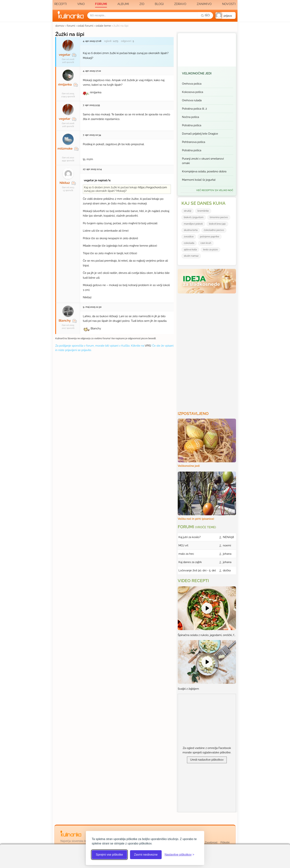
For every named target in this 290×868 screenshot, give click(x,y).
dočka (227, 570)
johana (227, 554)
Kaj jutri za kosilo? (190, 537)
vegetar (65, 55)
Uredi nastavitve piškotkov (207, 760)
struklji (188, 211)
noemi (227, 545)
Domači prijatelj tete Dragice (200, 134)
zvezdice (189, 237)
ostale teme (103, 26)
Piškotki (225, 842)
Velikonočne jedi (197, 73)
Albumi (123, 4)
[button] (225, 15)
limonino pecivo (219, 217)
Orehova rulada (192, 100)
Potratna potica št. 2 (194, 109)
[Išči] (205, 15)
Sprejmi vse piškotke (109, 855)
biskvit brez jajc (217, 224)
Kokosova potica (193, 92)
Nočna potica (190, 117)
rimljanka (65, 84)
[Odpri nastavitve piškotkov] (179, 855)
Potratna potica (192, 125)
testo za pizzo (210, 249)
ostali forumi (85, 26)
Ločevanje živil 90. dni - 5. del (197, 570)
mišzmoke (65, 148)
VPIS (148, 346)
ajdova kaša (190, 249)
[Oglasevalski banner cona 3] (207, 351)
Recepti (61, 4)
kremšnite (203, 211)
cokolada (189, 243)
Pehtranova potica (194, 142)
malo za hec (186, 554)
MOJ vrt (183, 545)
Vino (81, 4)
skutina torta (191, 230)
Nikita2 (65, 183)
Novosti (229, 4)
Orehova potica (192, 84)
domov (60, 26)
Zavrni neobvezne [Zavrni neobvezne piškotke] (146, 855)
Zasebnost (211, 842)
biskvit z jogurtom (194, 217)
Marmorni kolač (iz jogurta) (199, 180)
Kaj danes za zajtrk (190, 562)
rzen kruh (206, 243)
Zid (142, 4)
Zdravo (180, 4)
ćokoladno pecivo (214, 230)
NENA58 (228, 537)
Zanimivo (204, 4)
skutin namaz (191, 256)
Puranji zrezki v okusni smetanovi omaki (203, 161)
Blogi (159, 4)
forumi (71, 26)
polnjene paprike (210, 237)
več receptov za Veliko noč (215, 190)
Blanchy (65, 321)
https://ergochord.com (152, 187)
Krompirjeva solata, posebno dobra (204, 171)
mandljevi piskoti (193, 224)
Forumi (101, 4)
